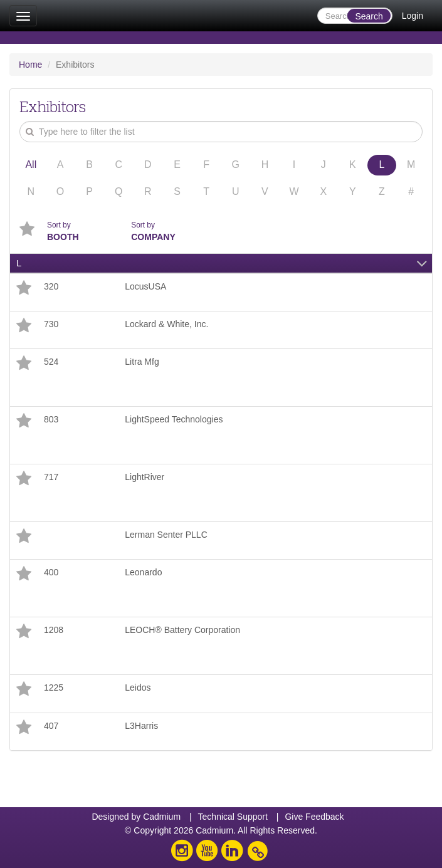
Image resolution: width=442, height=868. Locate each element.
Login (413, 16)
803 (51, 419)
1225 (54, 688)
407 (51, 726)
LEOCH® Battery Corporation (182, 630)
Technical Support (233, 817)
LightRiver (145, 477)
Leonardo (143, 572)
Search (369, 16)
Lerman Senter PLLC (166, 535)
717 (51, 477)
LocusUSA (145, 286)
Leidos (138, 688)
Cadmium (162, 817)
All (31, 165)
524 (51, 362)
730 (51, 324)
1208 (54, 630)
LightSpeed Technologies (174, 419)
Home (30, 65)
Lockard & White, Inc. (166, 324)
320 (51, 286)
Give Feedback (314, 817)
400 (51, 572)
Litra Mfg (142, 362)
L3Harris (141, 726)
